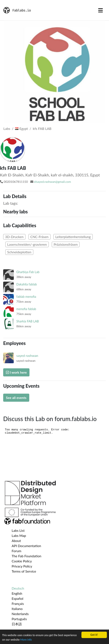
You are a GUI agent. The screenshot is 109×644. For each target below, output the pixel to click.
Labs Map (19, 535)
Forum (16, 551)
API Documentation (26, 546)
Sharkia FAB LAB (28, 321)
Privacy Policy (22, 566)
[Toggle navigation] (101, 10)
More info (26, 640)
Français (18, 604)
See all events (16, 398)
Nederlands (20, 614)
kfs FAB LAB (42, 128)
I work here (16, 372)
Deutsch (18, 588)
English (17, 593)
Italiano (17, 609)
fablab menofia (26, 297)
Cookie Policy (22, 561)
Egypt (21, 128)
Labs (7, 128)
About (16, 541)
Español (17, 598)
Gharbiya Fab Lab (28, 272)
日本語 (17, 624)
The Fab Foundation (27, 556)
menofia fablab (26, 309)
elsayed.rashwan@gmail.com (52, 182)
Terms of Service (24, 571)
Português (19, 619)
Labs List (18, 530)
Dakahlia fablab (27, 284)
